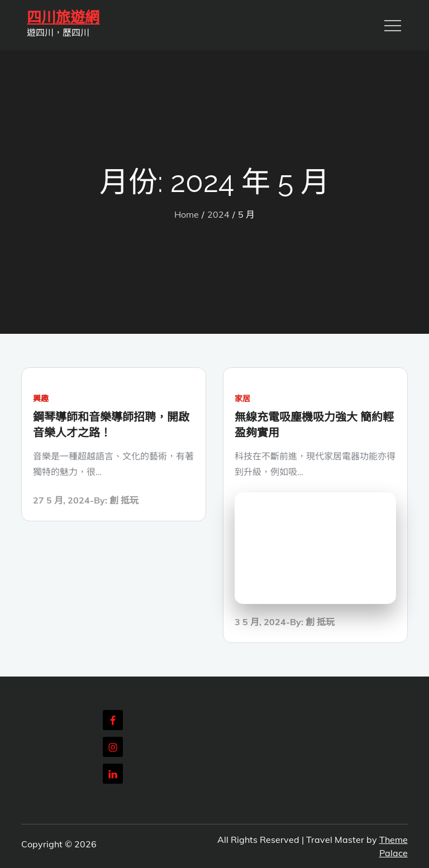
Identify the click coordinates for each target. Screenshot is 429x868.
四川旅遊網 (63, 17)
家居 (242, 399)
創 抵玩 (124, 500)
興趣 (41, 399)
